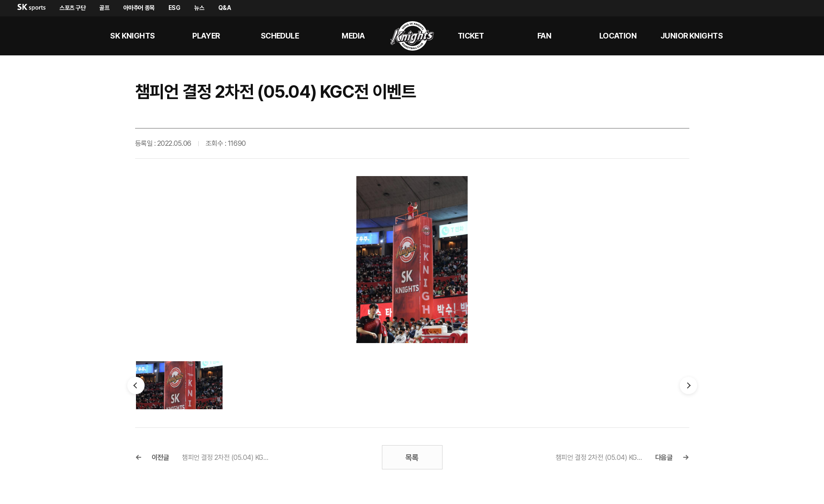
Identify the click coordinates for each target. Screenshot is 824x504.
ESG (174, 8)
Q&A (225, 8)
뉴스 (199, 8)
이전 (136, 385)
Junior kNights (692, 36)
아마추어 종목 (139, 8)
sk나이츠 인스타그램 (801, 36)
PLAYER (206, 36)
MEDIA (353, 36)
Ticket (471, 36)
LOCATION (618, 36)
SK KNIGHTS (132, 36)
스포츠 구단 (72, 8)
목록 (412, 457)
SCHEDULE (280, 36)
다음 (688, 385)
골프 (104, 8)
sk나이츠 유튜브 (780, 36)
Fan (544, 36)
